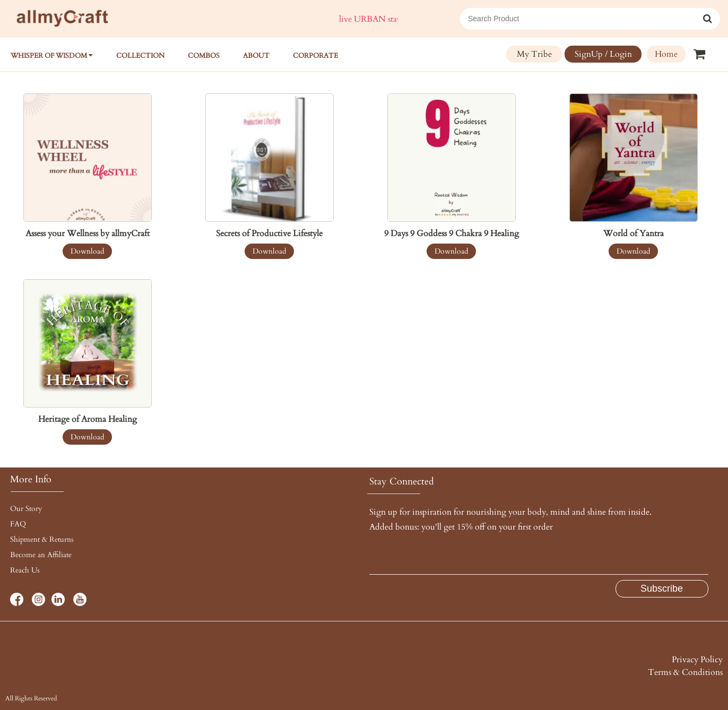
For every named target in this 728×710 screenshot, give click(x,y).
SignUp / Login (603, 54)
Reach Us (25, 570)
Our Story (26, 509)
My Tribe (534, 54)
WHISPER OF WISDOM (52, 56)
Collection (140, 56)
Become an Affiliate (41, 555)
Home (666, 54)
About (256, 56)
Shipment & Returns (42, 539)
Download (87, 251)
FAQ (18, 524)
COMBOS (204, 56)
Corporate (315, 56)
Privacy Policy (697, 660)
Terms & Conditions (685, 672)
